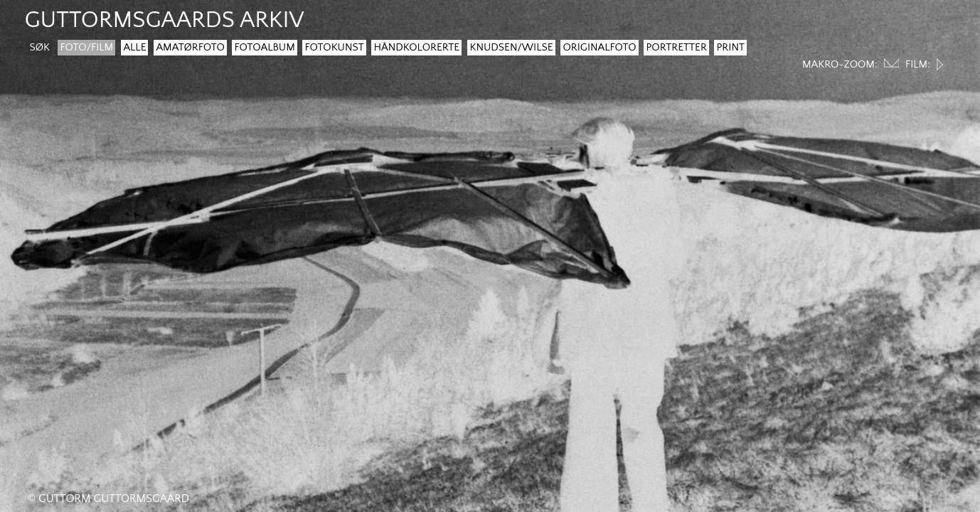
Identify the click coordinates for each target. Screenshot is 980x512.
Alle (134, 47)
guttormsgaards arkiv (164, 20)
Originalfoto (599, 47)
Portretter (676, 47)
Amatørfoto (190, 47)
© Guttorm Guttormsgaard (108, 498)
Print (730, 47)
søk (39, 47)
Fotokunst (334, 47)
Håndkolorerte (416, 47)
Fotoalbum (264, 47)
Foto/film (86, 47)
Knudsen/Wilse (511, 47)
